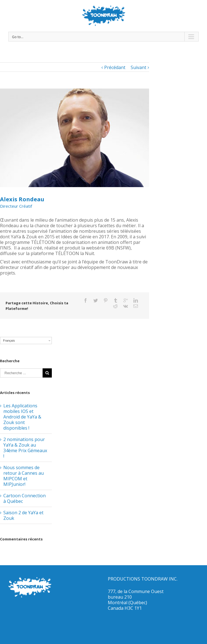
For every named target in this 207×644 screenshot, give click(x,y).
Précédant (115, 67)
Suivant (138, 67)
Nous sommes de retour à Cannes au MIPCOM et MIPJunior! (24, 476)
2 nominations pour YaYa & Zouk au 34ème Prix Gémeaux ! (25, 448)
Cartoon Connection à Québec (25, 498)
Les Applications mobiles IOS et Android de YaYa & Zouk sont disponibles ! (22, 417)
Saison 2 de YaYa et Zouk (23, 515)
